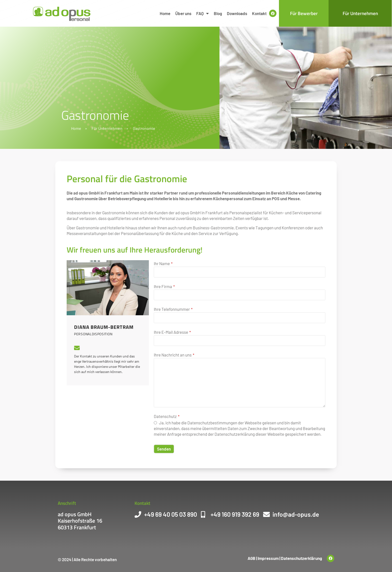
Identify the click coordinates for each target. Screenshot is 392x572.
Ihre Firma (164, 286)
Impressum (268, 558)
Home (165, 13)
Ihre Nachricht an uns (174, 355)
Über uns (183, 13)
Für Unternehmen (360, 13)
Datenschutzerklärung (301, 558)
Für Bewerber (304, 13)
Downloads (237, 13)
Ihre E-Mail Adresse (172, 332)
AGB (252, 558)
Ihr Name (163, 264)
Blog (218, 13)
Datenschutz (167, 416)
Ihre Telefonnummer (173, 309)
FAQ (203, 13)
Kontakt (259, 13)
